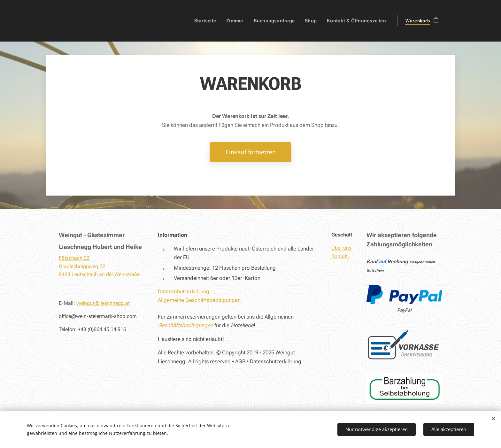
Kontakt (340, 256)
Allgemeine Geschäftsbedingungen (199, 300)
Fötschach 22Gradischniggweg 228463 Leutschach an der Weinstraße (99, 266)
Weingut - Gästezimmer (92, 235)
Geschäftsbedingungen (185, 325)
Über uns (341, 247)
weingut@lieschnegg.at (103, 303)
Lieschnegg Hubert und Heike (100, 247)
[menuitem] (211, 21)
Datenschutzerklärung (184, 291)
